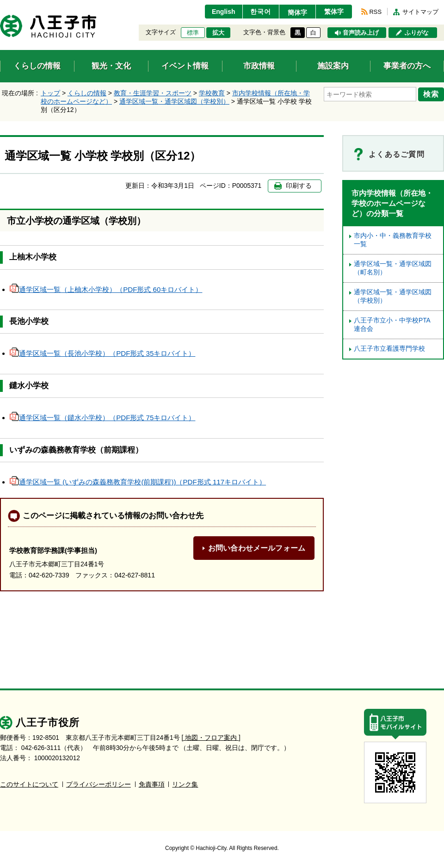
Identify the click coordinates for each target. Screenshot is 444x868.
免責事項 (152, 784)
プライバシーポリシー (99, 784)
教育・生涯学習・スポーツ (153, 93)
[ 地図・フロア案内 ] (211, 738)
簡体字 (297, 12)
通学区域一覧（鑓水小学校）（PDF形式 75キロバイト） (102, 418)
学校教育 (212, 93)
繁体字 (334, 12)
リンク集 (185, 784)
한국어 (261, 12)
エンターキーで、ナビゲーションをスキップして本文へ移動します (0, 6)
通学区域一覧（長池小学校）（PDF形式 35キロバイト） (102, 353)
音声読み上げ (361, 33)
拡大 (218, 33)
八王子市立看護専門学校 (389, 349)
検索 (431, 94)
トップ (50, 93)
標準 (193, 33)
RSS (376, 12)
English (224, 12)
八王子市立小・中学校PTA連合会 (392, 325)
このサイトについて (29, 784)
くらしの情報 (87, 93)
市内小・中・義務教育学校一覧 (393, 240)
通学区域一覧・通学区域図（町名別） (393, 268)
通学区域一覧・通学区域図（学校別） (174, 101)
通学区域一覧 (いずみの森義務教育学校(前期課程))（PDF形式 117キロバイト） (138, 482)
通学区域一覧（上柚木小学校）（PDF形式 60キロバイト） (106, 289)
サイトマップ (420, 12)
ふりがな (417, 33)
